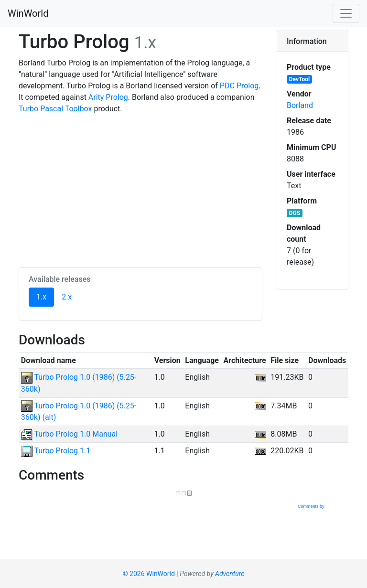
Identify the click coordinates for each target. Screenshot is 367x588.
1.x (45, 296)
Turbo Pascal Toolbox (55, 109)
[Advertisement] (140, 189)
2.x (67, 297)
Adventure (230, 574)
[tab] (313, 42)
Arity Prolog (108, 97)
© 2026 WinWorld (149, 574)
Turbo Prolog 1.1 (56, 451)
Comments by (323, 506)
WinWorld (28, 13)
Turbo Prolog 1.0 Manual (69, 434)
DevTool (299, 79)
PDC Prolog (239, 86)
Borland (300, 105)
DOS (295, 213)
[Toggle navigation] (346, 13)
